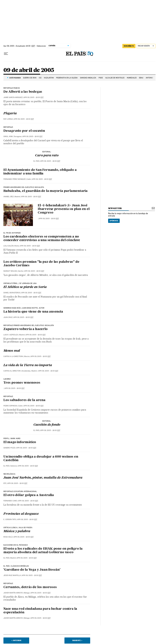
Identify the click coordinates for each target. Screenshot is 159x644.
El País (36, 161)
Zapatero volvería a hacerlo (26, 329)
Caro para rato (47, 156)
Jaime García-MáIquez (13, 97)
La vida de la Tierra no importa (28, 365)
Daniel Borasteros (12, 293)
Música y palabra (17, 531)
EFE (5, 483)
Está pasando (15, 78)
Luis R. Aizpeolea (11, 335)
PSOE (101, 78)
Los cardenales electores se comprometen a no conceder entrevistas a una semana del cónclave (42, 239)
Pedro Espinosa (10, 406)
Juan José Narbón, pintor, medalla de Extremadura (43, 478)
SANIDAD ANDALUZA (88, 78)
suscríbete (129, 46)
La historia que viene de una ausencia (33, 312)
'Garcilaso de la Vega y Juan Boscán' (32, 570)
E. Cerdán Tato (10, 519)
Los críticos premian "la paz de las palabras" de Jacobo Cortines (41, 264)
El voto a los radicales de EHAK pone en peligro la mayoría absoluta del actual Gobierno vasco (43, 551)
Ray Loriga (8, 119)
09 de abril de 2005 (29, 70)
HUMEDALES (132, 78)
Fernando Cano (10, 501)
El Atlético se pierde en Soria (25, 287)
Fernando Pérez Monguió (15, 179)
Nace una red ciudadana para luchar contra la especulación (40, 611)
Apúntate (114, 221)
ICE (40, 78)
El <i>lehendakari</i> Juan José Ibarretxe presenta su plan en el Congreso (64, 209)
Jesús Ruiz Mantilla (12, 575)
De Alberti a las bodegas (23, 92)
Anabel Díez (9, 197)
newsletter (115, 208)
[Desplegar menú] (6, 54)
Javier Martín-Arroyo (13, 593)
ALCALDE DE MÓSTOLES (115, 78)
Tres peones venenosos (22, 383)
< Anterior (16, 640)
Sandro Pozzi (9, 448)
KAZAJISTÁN (49, 78)
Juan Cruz (8, 317)
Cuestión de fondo (47, 425)
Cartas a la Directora (13, 356)
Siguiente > (77, 640)
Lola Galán (8, 246)
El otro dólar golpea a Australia (29, 495)
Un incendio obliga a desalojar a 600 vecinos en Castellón (41, 459)
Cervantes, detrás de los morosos (30, 587)
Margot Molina (10, 271)
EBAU (141, 78)
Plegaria (10, 114)
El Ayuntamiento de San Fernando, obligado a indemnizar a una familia (40, 172)
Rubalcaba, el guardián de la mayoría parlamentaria (45, 191)
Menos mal (12, 351)
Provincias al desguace (21, 514)
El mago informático (20, 442)
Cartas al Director (12, 371)
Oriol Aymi (8, 137)
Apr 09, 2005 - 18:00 (34, 97)
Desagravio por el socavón (24, 131)
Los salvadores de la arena (24, 400)
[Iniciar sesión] (146, 46)
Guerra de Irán (30, 78)
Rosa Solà (8, 537)
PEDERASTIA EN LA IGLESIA (67, 78)
